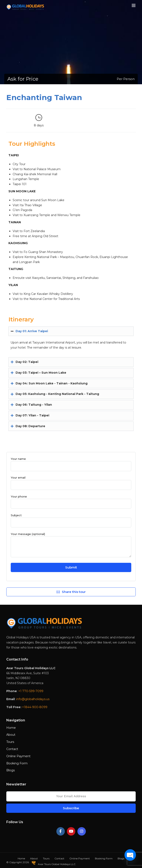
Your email (71, 481)
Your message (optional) (71, 545)
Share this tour (71, 592)
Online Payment (18, 756)
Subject (71, 519)
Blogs (11, 770)
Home (11, 728)
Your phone (71, 500)
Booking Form (17, 763)
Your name (71, 462)
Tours (10, 742)
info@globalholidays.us (33, 699)
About (11, 735)
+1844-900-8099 (35, 707)
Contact (12, 749)
